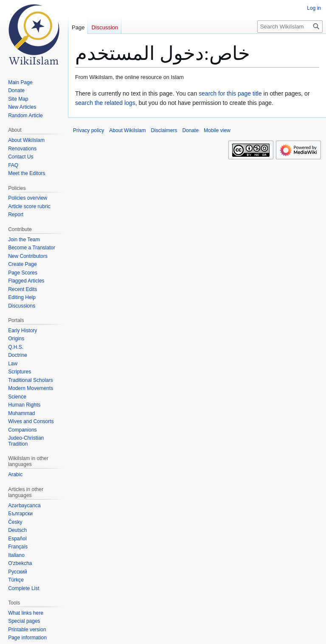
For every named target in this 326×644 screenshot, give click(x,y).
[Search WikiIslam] (290, 27)
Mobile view (217, 130)
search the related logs (105, 103)
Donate (190, 130)
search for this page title (230, 93)
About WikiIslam (127, 130)
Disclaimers (164, 130)
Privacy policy (89, 130)
